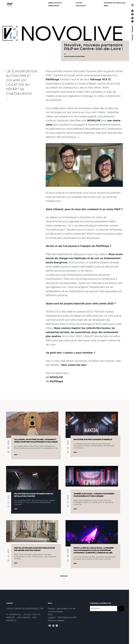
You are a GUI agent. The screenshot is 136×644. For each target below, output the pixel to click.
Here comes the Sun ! (74, 365)
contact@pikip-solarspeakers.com (25, 609)
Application (81, 6)
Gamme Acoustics (55, 3)
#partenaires (70, 57)
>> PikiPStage (54, 381)
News (106, 6)
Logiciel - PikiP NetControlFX (62, 617)
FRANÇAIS (132, 29)
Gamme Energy (54, 6)
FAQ (50, 614)
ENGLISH (132, 37)
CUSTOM (79, 3)
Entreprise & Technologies (115, 3)
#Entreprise (80, 57)
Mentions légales (56, 620)
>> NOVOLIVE (54, 377)
